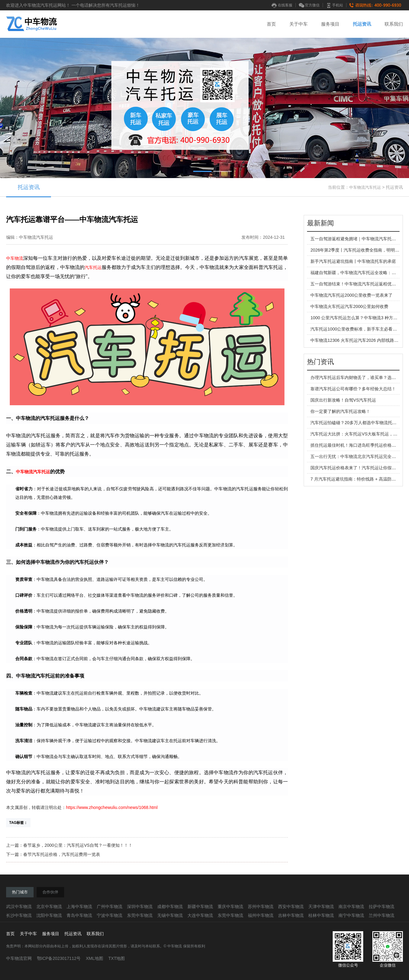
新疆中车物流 (200, 907)
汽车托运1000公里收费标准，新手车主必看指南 (356, 329)
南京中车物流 (351, 907)
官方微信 (309, 5)
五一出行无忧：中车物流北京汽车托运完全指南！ (357, 456)
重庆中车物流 (230, 907)
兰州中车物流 (382, 915)
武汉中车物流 (19, 907)
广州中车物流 (110, 907)
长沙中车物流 (19, 915)
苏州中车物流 (261, 907)
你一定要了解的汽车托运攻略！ (340, 411)
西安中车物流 (291, 907)
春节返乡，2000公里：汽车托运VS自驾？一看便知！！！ (78, 845)
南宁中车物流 (351, 915)
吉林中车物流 (291, 915)
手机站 (335, 5)
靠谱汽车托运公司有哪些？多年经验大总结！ (353, 389)
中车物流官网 (19, 958)
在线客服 (282, 5)
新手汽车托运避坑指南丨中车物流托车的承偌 (353, 261)
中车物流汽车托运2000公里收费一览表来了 (351, 295)
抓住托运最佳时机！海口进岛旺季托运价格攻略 (355, 445)
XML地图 (94, 958)
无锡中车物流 (170, 915)
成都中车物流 (170, 907)
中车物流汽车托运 (365, 187)
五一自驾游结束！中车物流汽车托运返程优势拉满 (357, 284)
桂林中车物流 (321, 915)
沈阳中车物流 (49, 915)
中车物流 (15, 258)
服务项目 (330, 24)
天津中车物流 (321, 907)
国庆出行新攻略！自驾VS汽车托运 (343, 400)
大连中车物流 (200, 915)
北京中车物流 (49, 907)
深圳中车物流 (140, 907)
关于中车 (299, 24)
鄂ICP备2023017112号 (59, 958)
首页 (271, 24)
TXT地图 (117, 958)
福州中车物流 (261, 915)
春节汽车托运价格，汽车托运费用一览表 (62, 854)
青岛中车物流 (79, 915)
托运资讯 (362, 24)
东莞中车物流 (140, 915)
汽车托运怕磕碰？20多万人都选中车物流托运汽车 (358, 423)
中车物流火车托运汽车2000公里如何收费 (349, 306)
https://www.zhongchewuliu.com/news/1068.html (112, 807)
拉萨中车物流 (382, 907)
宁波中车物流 (110, 915)
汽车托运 (93, 267)
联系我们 (394, 24)
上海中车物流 (79, 907)
